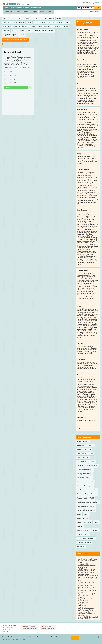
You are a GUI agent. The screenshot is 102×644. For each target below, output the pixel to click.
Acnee (80, 562)
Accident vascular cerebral (86, 561)
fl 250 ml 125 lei (11, 79)
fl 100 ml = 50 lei (11, 76)
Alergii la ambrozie (84, 604)
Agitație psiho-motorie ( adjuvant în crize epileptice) (88, 595)
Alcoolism (81, 597)
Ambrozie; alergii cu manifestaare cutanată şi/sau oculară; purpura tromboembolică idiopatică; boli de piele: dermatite (88, 615)
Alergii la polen (83, 605)
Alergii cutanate (83, 602)
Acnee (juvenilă (83, 564)
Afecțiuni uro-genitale (85, 589)
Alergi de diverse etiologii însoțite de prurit (86, 600)
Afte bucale (81, 592)
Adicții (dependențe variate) (87, 569)
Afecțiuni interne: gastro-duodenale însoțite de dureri (87, 586)
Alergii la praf (82, 607)
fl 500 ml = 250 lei (12, 83)
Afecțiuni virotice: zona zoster (87, 591)
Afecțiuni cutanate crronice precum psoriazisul (86, 573)
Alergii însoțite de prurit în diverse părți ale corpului (86, 610)
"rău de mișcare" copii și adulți (87, 559)
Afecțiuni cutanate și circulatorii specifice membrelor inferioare (88, 576)
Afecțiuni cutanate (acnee (86, 571)
